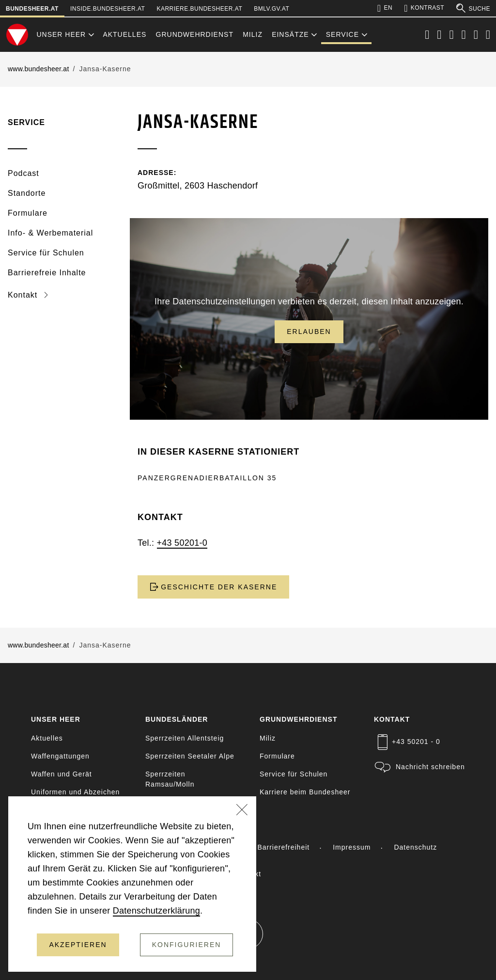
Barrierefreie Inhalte (47, 273)
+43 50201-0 (182, 543)
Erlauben (309, 332)
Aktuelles (124, 34)
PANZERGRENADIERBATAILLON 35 (207, 478)
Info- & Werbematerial (50, 233)
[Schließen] (242, 811)
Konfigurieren (187, 945)
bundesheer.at (32, 9)
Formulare (28, 213)
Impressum (352, 847)
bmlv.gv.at (271, 9)
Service (342, 34)
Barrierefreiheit (283, 847)
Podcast (23, 173)
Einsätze (290, 34)
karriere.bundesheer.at (199, 9)
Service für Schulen (46, 253)
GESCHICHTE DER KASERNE (213, 587)
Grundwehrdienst (195, 34)
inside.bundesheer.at (108, 9)
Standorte (27, 193)
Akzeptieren (78, 945)
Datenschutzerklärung (156, 911)
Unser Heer (61, 34)
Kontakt (24, 295)
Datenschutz (415, 847)
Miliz (253, 34)
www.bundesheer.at (39, 69)
